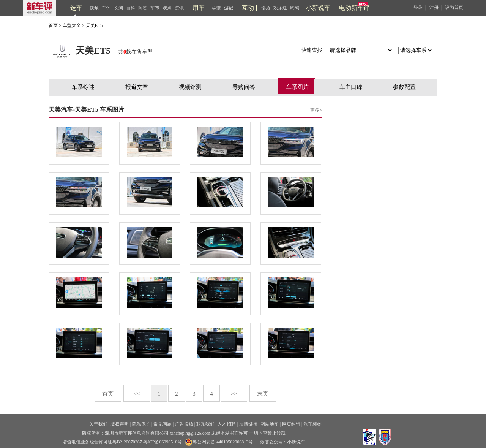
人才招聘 (227, 424)
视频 (94, 8)
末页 (263, 394)
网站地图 (270, 424)
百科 (131, 8)
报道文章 (137, 87)
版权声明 (120, 424)
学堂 (216, 8)
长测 (118, 8)
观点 (167, 8)
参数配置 (404, 87)
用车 (199, 8)
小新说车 (318, 8)
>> (234, 394)
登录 (418, 8)
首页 (53, 25)
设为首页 (454, 8)
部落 (266, 8)
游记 (229, 8)
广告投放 (184, 424)
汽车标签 (312, 424)
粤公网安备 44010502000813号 (219, 442)
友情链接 (248, 424)
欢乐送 (280, 8)
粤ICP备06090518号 (163, 442)
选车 (76, 8)
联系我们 (205, 424)
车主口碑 (351, 87)
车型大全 (72, 25)
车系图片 (297, 87)
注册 (434, 8)
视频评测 (190, 87)
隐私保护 (141, 424)
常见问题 (163, 424)
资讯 (179, 8)
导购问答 (244, 87)
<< (137, 394)
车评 (106, 8)
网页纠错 (291, 424)
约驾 (295, 8)
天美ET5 (94, 25)
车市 (155, 8)
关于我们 (98, 424)
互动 (248, 8)
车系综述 (83, 87)
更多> (316, 110)
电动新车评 (354, 8)
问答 (143, 8)
